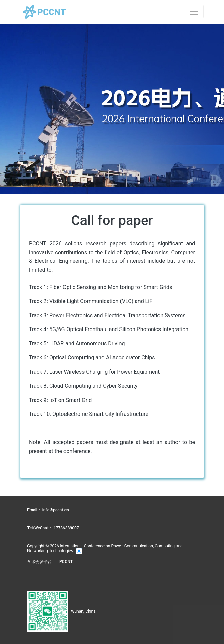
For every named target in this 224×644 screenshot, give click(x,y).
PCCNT (66, 562)
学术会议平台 (39, 562)
